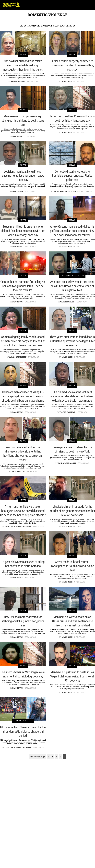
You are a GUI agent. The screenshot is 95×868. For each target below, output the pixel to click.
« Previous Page (37, 757)
